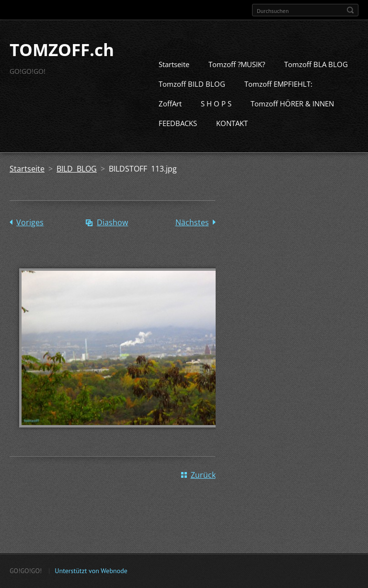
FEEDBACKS (178, 138)
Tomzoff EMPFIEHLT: (278, 98)
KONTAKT (232, 138)
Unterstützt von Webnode (91, 574)
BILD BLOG (77, 183)
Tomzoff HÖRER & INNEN (292, 118)
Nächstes (192, 237)
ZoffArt (170, 118)
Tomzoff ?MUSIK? (237, 79)
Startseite (174, 79)
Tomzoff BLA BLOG (316, 79)
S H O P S (216, 118)
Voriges (30, 237)
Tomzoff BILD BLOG (192, 98)
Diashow (112, 237)
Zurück (203, 489)
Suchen (350, 10)
